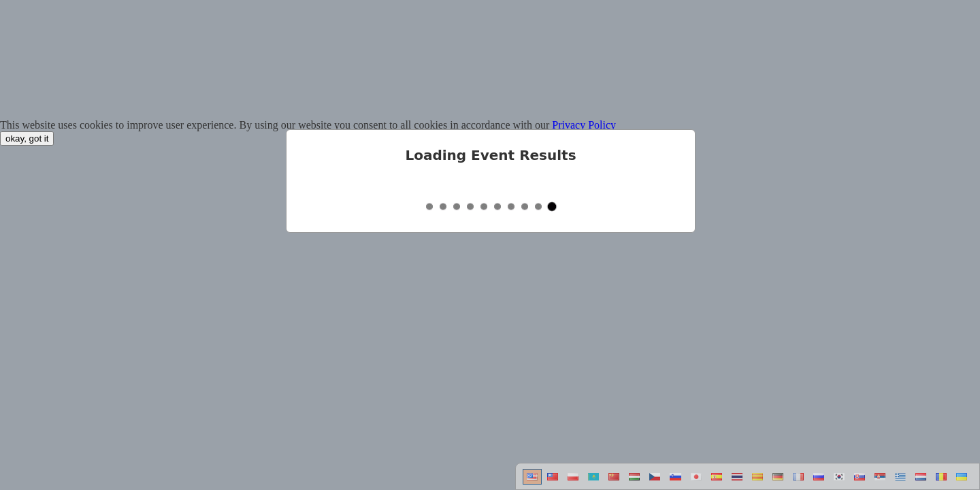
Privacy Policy (584, 125)
